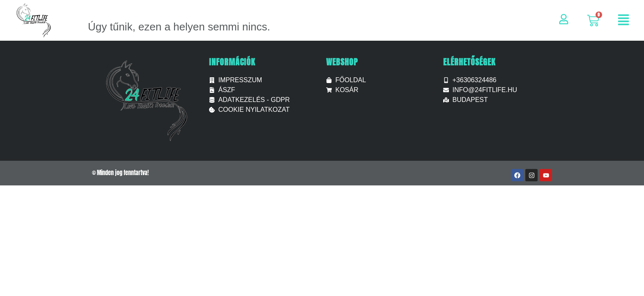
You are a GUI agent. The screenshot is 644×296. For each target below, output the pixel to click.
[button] (623, 21)
